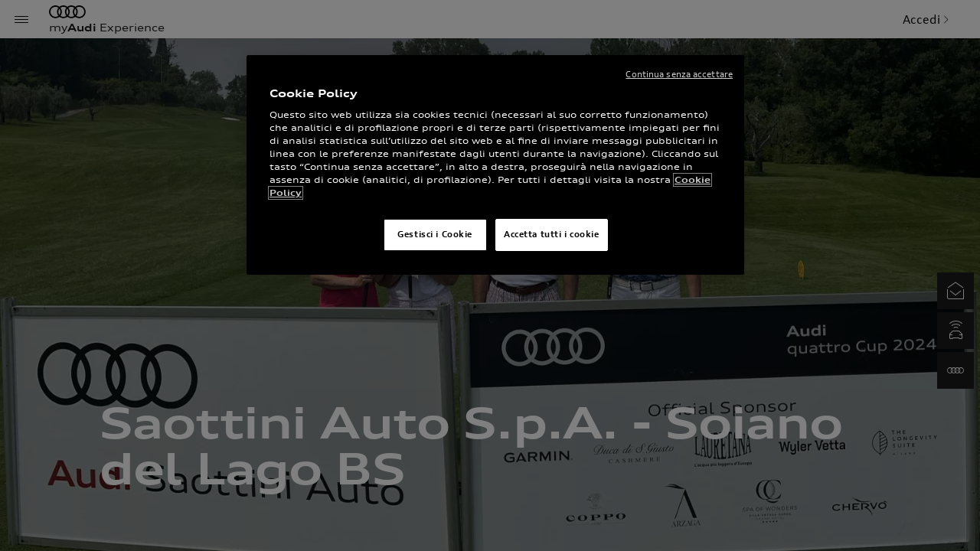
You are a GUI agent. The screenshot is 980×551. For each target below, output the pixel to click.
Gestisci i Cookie (435, 234)
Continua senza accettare (679, 74)
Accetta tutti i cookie (552, 234)
